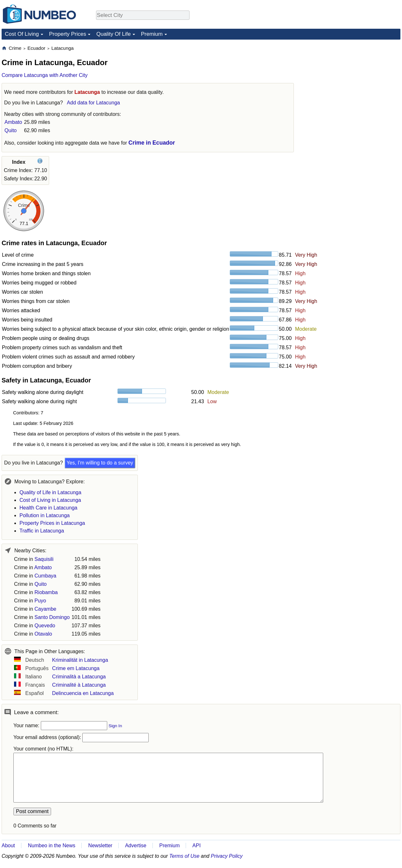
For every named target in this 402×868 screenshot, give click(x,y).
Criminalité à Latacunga (79, 685)
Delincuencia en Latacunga (83, 693)
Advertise (136, 845)
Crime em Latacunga (76, 668)
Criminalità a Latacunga (79, 677)
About (8, 845)
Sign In (115, 726)
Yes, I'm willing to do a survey (100, 463)
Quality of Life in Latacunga (50, 492)
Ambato (13, 122)
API (197, 845)
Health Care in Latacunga (48, 508)
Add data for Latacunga (93, 103)
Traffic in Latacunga (42, 531)
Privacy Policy (227, 856)
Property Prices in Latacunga (52, 523)
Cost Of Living (22, 34)
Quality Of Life (114, 34)
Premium (152, 34)
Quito (11, 130)
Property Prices (68, 34)
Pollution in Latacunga (45, 515)
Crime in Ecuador (152, 143)
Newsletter (100, 845)
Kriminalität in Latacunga (80, 660)
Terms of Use (185, 856)
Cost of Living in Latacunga (50, 500)
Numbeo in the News (52, 845)
